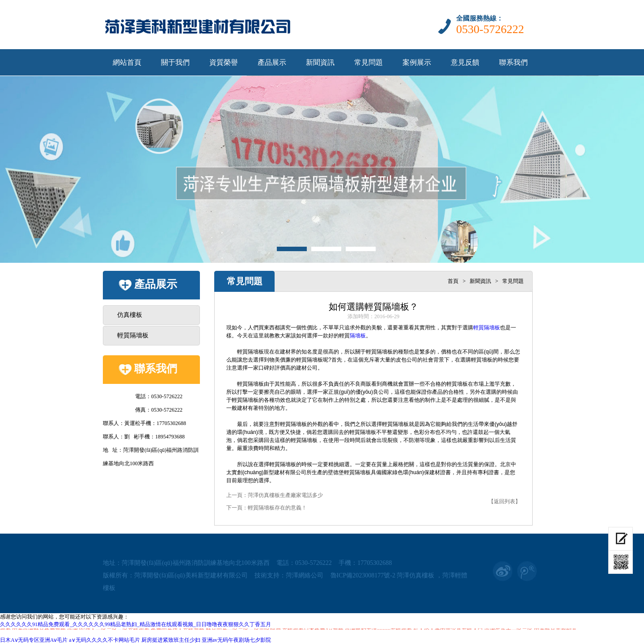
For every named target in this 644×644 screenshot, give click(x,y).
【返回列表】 (504, 501)
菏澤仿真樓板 (415, 575)
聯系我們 (513, 62)
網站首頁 (127, 62)
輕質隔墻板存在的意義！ (277, 508)
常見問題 (369, 62)
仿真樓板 (130, 315)
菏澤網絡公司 (305, 575)
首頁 (453, 281)
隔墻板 (358, 336)
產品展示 (272, 62)
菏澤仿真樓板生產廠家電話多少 (285, 495)
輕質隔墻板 (133, 335)
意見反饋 (465, 62)
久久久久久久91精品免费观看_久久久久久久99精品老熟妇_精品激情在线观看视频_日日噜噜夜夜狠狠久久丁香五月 (136, 624)
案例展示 (417, 62)
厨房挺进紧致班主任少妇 (171, 640)
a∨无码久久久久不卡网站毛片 (104, 640)
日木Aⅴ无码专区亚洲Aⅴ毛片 (34, 640)
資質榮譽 (224, 62)
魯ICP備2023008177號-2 (363, 575)
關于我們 (175, 62)
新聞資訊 (320, 62)
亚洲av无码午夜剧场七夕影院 (236, 640)
